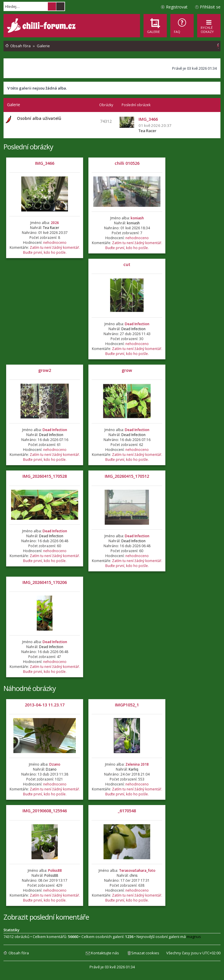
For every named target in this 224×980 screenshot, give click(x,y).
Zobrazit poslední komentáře (46, 917)
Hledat (52, 6)
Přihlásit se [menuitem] (210, 7)
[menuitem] (182, 26)
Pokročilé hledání (60, 6)
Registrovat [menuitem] (177, 7)
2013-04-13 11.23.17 (45, 705)
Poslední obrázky (28, 147)
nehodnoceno (55, 243)
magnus (194, 937)
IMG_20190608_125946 (45, 811)
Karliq (133, 769)
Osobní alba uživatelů (39, 118)
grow (127, 370)
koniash (137, 218)
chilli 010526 (127, 163)
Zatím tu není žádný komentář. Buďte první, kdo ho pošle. (51, 250)
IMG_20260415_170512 (127, 476)
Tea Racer (147, 131)
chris (133, 875)
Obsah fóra (19, 953)
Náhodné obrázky (30, 688)
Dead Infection (137, 324)
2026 (55, 223)
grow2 (45, 370)
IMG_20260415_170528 (45, 476)
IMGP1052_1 (127, 705)
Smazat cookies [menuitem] (145, 953)
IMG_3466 (45, 163)
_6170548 (127, 811)
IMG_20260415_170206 (45, 582)
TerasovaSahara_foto (137, 870)
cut (127, 264)
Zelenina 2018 (137, 764)
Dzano (55, 764)
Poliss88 (55, 870)
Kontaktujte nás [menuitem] (105, 953)
